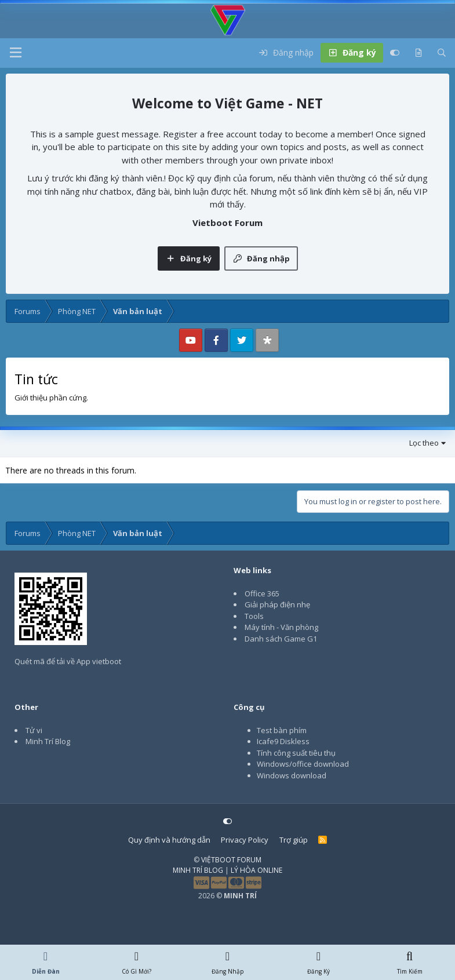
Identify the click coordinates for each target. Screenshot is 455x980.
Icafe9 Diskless (283, 741)
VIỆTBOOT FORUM (231, 860)
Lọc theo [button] (424, 443)
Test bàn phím (282, 730)
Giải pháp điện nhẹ (277, 604)
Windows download (292, 775)
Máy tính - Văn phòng (281, 627)
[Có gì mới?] (418, 53)
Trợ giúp (294, 840)
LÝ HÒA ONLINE (256, 870)
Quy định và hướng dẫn (169, 840)
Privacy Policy (245, 840)
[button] (16, 53)
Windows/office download (303, 764)
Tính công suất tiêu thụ (296, 753)
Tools (254, 616)
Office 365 (262, 593)
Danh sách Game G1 (281, 639)
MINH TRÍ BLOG (198, 870)
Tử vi (34, 730)
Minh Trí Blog (48, 741)
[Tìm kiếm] (442, 53)
